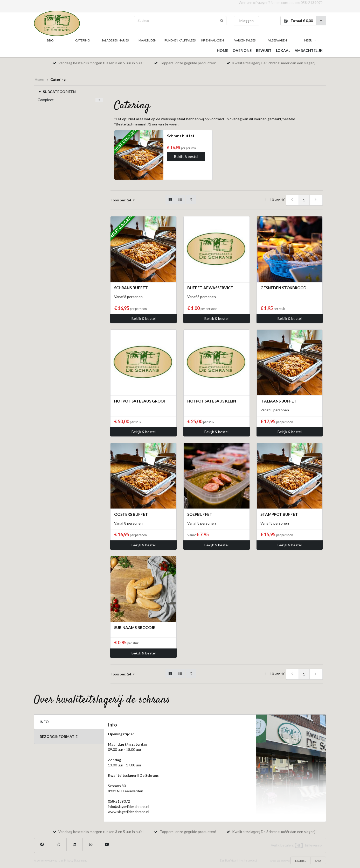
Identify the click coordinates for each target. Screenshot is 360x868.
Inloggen (246, 21)
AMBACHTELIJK (309, 50)
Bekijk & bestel (186, 156)
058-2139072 (312, 2)
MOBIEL (301, 861)
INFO (44, 722)
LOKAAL (283, 50)
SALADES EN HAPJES (115, 40)
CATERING (82, 40)
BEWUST (264, 50)
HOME (223, 50)
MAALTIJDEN (147, 40)
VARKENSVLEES (245, 40)
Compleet (46, 100)
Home (40, 79)
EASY (318, 861)
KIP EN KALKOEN (213, 40)
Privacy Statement (75, 860)
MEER (310, 40)
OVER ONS (242, 50)
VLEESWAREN (278, 40)
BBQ (50, 40)
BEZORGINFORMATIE (59, 736)
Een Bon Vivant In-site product (238, 860)
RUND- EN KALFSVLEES (180, 40)
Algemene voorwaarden (49, 860)
